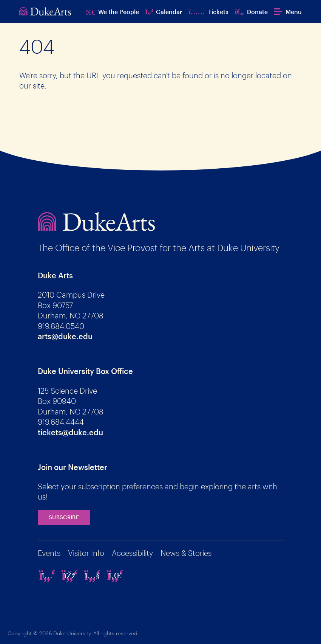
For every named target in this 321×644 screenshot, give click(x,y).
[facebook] (70, 575)
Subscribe (64, 517)
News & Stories (186, 553)
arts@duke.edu (65, 336)
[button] (288, 12)
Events (49, 553)
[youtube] (93, 575)
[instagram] (47, 575)
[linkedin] (115, 575)
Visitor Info (86, 553)
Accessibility (132, 553)
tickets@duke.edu (70, 432)
